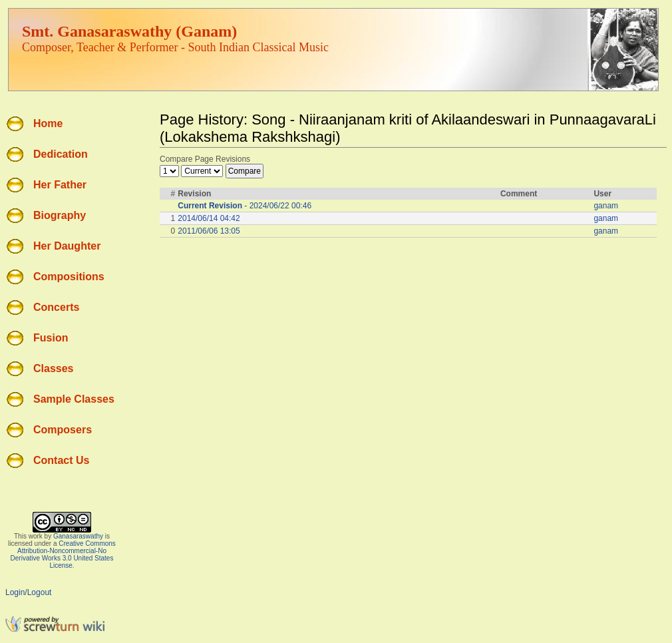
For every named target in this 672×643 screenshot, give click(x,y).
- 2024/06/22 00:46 (245, 206)
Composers (63, 430)
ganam (606, 206)
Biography (60, 215)
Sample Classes (74, 399)
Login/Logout (28, 592)
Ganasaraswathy (78, 536)
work (36, 536)
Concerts (56, 307)
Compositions (69, 277)
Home (48, 123)
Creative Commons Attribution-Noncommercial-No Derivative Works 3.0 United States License (63, 554)
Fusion (51, 338)
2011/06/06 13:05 (209, 231)
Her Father (60, 185)
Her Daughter (67, 246)
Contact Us (61, 460)
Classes (54, 368)
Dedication (61, 154)
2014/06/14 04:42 (209, 218)
